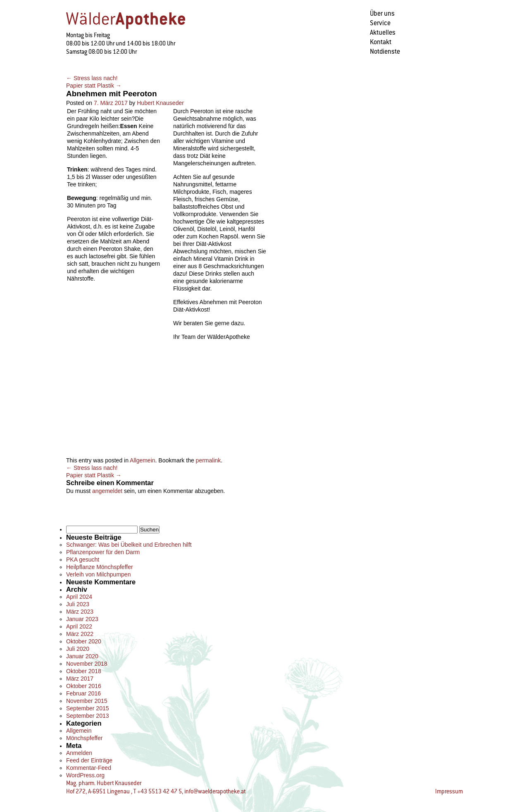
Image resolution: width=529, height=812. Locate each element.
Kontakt (381, 42)
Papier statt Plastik (94, 86)
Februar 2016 (83, 693)
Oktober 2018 (84, 671)
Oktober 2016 (84, 686)
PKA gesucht (83, 560)
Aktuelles (383, 32)
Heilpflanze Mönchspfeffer (100, 567)
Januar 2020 (82, 656)
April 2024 (79, 597)
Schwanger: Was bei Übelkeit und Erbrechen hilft (129, 545)
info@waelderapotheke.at (215, 791)
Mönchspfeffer (84, 738)
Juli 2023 (78, 604)
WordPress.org (85, 775)
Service (380, 23)
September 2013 (88, 716)
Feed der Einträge (89, 760)
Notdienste (385, 51)
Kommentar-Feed (89, 768)
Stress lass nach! (92, 78)
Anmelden (79, 753)
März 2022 (80, 634)
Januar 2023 (82, 619)
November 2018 (87, 664)
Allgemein (142, 460)
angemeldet (107, 491)
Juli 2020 (78, 649)
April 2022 (79, 626)
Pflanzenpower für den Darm (103, 552)
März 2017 (80, 679)
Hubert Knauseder (160, 103)
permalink (209, 460)
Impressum (449, 791)
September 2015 (88, 708)
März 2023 (80, 612)
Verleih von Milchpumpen (98, 574)
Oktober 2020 (84, 641)
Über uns (382, 13)
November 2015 (87, 701)
